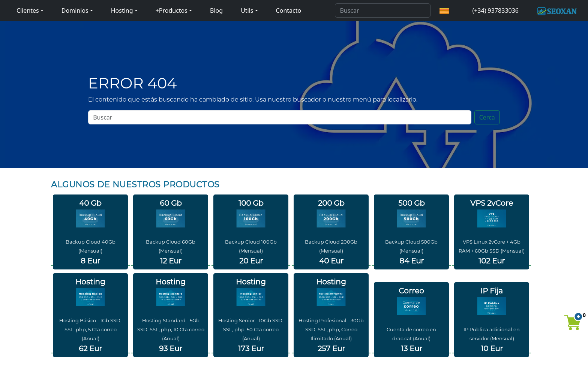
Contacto (289, 10)
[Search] (383, 10)
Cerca (487, 117)
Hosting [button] (122, 10)
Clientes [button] (28, 10)
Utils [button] (247, 10)
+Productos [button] (172, 10)
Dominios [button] (75, 10)
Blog (216, 10)
